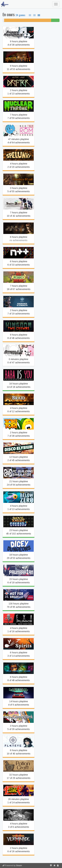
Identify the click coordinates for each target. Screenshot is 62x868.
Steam (19, 866)
